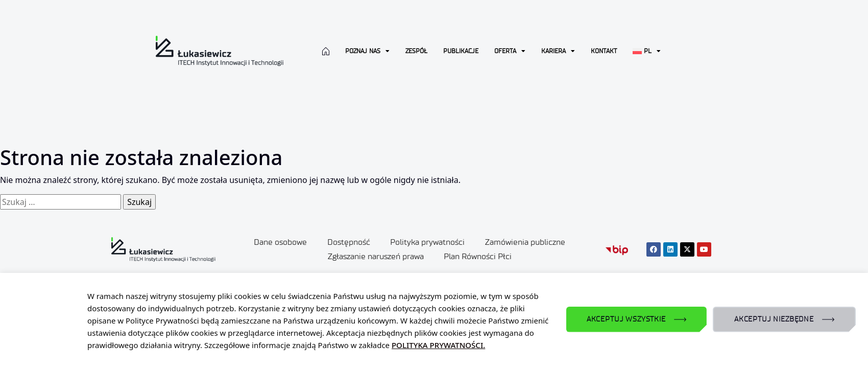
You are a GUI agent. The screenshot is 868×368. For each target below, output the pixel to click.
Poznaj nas (367, 51)
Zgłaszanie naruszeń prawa (376, 256)
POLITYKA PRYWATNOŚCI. (438, 345)
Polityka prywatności (428, 242)
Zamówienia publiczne (526, 242)
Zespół (416, 51)
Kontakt (604, 51)
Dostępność (349, 242)
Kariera (558, 51)
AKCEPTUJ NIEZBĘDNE (774, 319)
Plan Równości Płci (478, 256)
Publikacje (461, 51)
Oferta (510, 51)
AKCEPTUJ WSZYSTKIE (626, 319)
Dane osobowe (280, 242)
